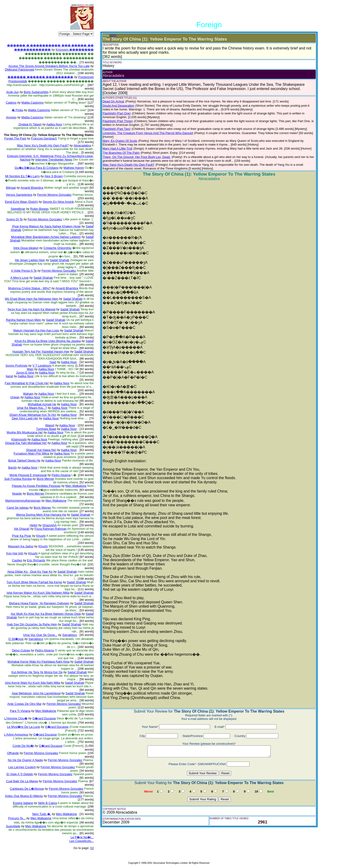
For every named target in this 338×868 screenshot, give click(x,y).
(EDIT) (113, 36)
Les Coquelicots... (82, 841)
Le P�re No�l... (82, 837)
